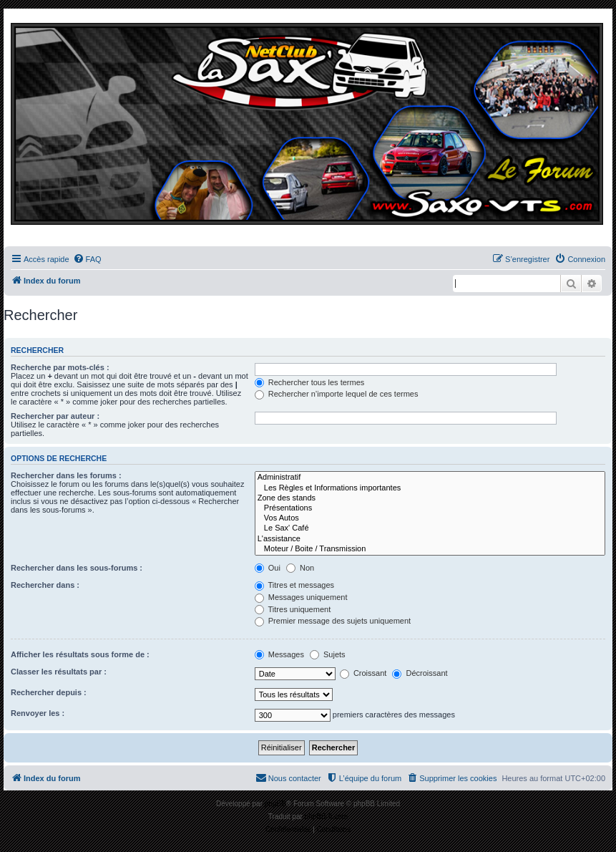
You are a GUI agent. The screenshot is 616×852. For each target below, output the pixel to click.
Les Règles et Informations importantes (430, 488)
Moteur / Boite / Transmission (430, 549)
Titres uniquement (293, 609)
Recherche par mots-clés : (60, 367)
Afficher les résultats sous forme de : (80, 654)
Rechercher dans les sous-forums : (77, 568)
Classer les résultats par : (59, 672)
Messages (279, 654)
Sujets (328, 654)
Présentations (430, 508)
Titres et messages (294, 585)
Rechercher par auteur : (55, 416)
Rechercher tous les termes (310, 382)
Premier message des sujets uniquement (333, 621)
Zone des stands (430, 498)
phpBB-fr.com (327, 817)
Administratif (430, 478)
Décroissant (420, 673)
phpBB (275, 804)
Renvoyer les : (38, 713)
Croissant (363, 673)
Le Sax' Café (430, 528)
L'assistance (430, 539)
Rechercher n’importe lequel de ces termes (337, 394)
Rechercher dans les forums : (66, 475)
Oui (268, 568)
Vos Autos (430, 518)
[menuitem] (87, 259)
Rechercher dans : (45, 585)
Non (300, 568)
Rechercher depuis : (49, 692)
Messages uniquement (301, 597)
